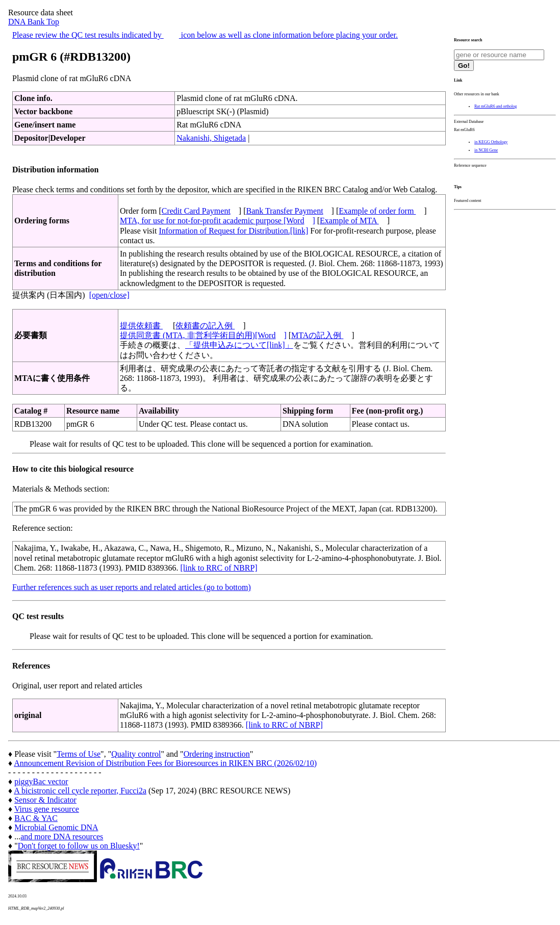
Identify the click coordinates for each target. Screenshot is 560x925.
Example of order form (377, 211)
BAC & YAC (36, 818)
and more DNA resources (62, 837)
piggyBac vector (41, 781)
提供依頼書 (141, 326)
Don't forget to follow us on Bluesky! (79, 846)
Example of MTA (349, 221)
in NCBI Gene (486, 150)
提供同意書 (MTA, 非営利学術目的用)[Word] (203, 335)
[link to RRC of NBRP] (219, 568)
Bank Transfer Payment (285, 211)
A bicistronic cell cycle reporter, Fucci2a (80, 791)
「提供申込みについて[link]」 (239, 345)
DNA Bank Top (34, 22)
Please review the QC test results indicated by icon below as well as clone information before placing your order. (205, 35)
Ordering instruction (217, 754)
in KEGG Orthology (491, 142)
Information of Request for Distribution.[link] (233, 231)
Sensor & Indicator (45, 800)
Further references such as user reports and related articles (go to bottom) (132, 587)
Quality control (136, 754)
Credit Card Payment (196, 211)
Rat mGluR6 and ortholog (495, 106)
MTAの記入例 (317, 335)
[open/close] (109, 295)
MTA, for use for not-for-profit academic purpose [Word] (218, 221)
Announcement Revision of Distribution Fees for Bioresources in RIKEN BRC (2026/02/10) (165, 763)
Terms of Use (79, 754)
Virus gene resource (47, 809)
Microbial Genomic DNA (56, 827)
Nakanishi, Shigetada (211, 138)
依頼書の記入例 (205, 326)
